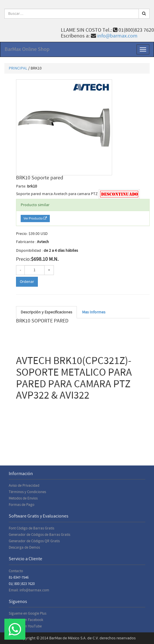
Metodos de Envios (23, 498)
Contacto (16, 571)
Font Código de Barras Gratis (31, 528)
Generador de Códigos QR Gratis (34, 541)
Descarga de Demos (24, 547)
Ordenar (27, 282)
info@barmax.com (117, 36)
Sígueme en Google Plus (28, 613)
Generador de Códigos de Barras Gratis (39, 535)
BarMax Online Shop (27, 49)
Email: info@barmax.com (29, 590)
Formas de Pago (22, 505)
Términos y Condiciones (27, 492)
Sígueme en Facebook (26, 620)
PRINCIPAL (18, 68)
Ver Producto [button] (35, 218)
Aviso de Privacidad (24, 486)
